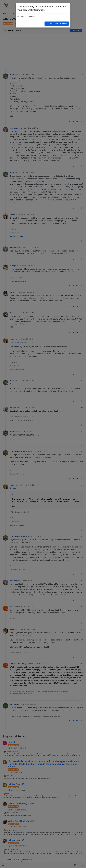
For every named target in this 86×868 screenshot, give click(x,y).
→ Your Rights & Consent (57, 24)
